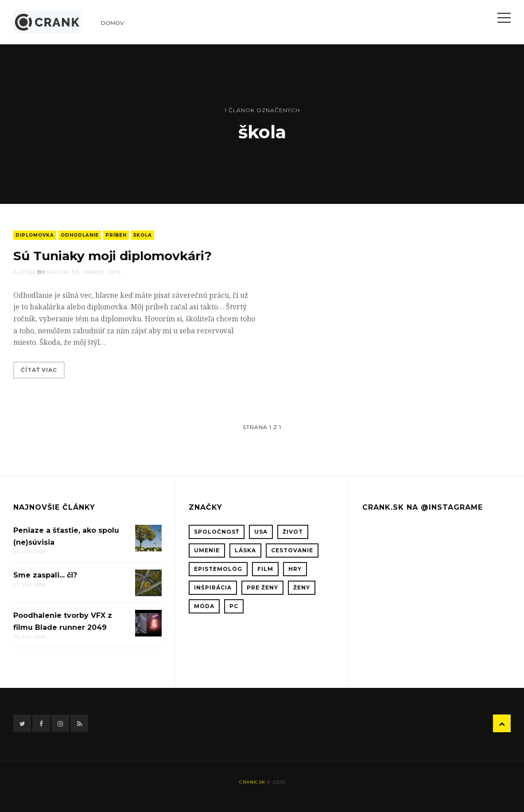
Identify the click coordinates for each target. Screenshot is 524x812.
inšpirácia (213, 588)
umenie (207, 550)
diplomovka (35, 235)
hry (295, 569)
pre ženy (262, 588)
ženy (302, 588)
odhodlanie (80, 235)
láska (245, 550)
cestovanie (292, 550)
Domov (112, 23)
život (293, 532)
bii (41, 272)
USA (261, 532)
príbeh (116, 235)
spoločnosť (217, 532)
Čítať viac (39, 370)
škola (143, 235)
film (265, 569)
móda (204, 606)
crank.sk (252, 782)
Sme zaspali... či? (45, 575)
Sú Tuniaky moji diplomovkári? (113, 256)
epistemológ (218, 569)
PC (234, 606)
